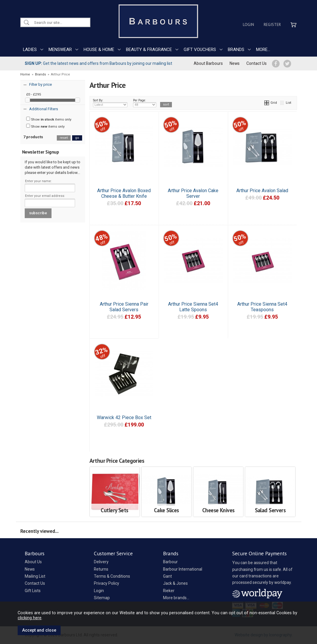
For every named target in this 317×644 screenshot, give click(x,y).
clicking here (30, 618)
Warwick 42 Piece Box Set (124, 417)
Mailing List (35, 576)
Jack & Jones (175, 583)
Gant (167, 576)
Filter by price (40, 84)
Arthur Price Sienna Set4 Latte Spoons (193, 307)
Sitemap (102, 598)
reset (64, 138)
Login (248, 24)
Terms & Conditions (112, 576)
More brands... (176, 598)
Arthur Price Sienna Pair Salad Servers (124, 307)
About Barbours (208, 63)
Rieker (169, 591)
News (235, 63)
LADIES (30, 50)
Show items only (49, 119)
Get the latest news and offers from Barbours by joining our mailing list (98, 63)
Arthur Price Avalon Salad (262, 191)
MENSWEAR (60, 50)
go (77, 138)
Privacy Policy (107, 583)
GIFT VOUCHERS (200, 50)
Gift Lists (33, 591)
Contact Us (257, 63)
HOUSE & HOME (99, 50)
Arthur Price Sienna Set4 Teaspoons (262, 307)
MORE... (263, 50)
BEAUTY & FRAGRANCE (149, 50)
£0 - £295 (34, 94)
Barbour (170, 562)
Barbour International (183, 569)
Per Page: (145, 103)
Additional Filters (44, 109)
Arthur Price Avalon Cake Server (193, 193)
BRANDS (236, 50)
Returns (101, 569)
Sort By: (110, 103)
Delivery (101, 562)
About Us (33, 562)
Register (272, 24)
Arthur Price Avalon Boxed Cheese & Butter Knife (124, 193)
